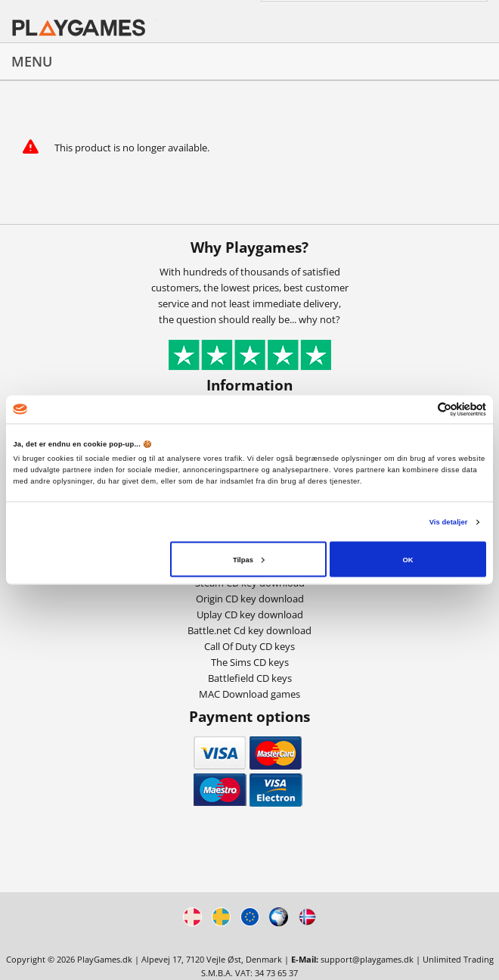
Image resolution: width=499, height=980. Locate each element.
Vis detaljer (449, 522)
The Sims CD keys (250, 662)
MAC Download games (249, 694)
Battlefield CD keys (250, 678)
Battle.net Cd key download (249, 630)
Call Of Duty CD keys (249, 646)
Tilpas (249, 559)
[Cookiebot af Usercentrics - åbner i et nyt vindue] (420, 409)
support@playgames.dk (367, 959)
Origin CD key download (250, 599)
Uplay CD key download (250, 614)
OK (408, 559)
